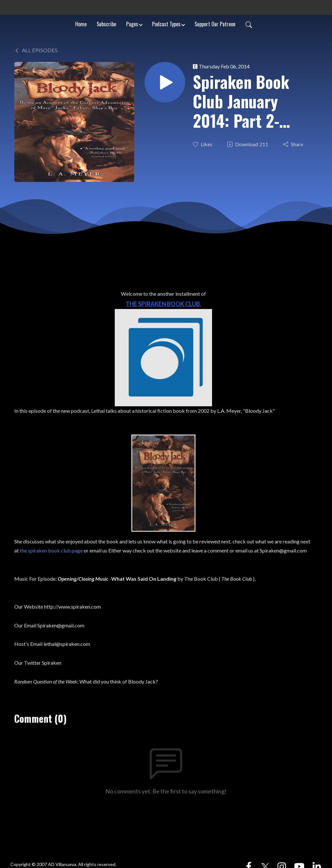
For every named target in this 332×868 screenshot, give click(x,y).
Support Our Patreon (215, 24)
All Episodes (36, 50)
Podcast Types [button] (166, 24)
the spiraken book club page (51, 550)
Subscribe (106, 24)
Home (81, 24)
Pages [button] (132, 24)
